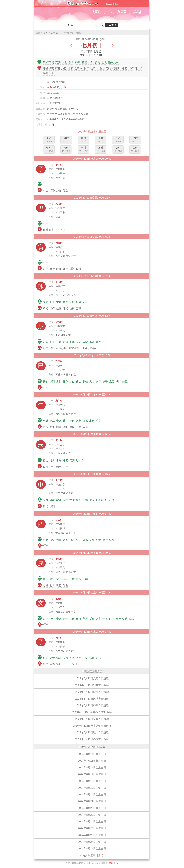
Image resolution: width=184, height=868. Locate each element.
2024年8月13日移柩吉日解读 (92, 739)
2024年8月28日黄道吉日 (92, 849)
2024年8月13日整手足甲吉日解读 (92, 726)
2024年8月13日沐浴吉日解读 (92, 699)
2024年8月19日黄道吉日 (92, 788)
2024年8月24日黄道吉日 (92, 822)
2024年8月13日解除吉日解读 (92, 705)
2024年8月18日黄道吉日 (92, 781)
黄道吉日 (123, 11)
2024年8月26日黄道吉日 (92, 835)
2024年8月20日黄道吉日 (92, 795)
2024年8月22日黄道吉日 (92, 808)
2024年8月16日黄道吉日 (92, 768)
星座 (136, 11)
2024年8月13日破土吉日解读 (92, 732)
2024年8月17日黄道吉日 (92, 774)
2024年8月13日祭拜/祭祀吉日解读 (92, 712)
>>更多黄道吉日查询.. (92, 855)
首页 (98, 11)
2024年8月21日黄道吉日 (92, 801)
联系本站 (113, 863)
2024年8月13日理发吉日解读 (92, 692)
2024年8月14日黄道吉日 (92, 754)
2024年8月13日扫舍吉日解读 (92, 685)
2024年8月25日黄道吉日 (92, 828)
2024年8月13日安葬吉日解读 (92, 719)
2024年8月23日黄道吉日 (92, 815)
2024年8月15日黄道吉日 (92, 761)
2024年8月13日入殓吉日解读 (92, 678)
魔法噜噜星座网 (75, 863)
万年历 (109, 11)
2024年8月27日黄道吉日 (92, 842)
